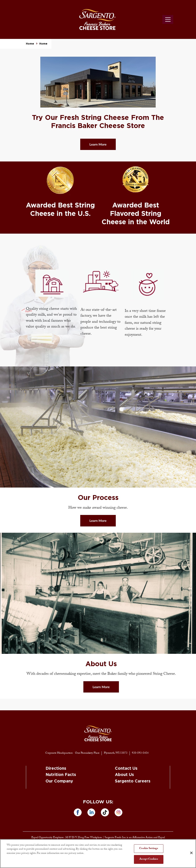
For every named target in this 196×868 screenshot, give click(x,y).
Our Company (59, 781)
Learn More (98, 144)
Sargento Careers (133, 781)
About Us (124, 775)
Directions (56, 769)
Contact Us (126, 769)
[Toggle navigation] (168, 20)
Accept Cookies (149, 859)
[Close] (191, 853)
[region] (98, 854)
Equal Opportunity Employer (48, 838)
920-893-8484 (140, 753)
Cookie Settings (149, 849)
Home (30, 44)
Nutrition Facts (61, 775)
